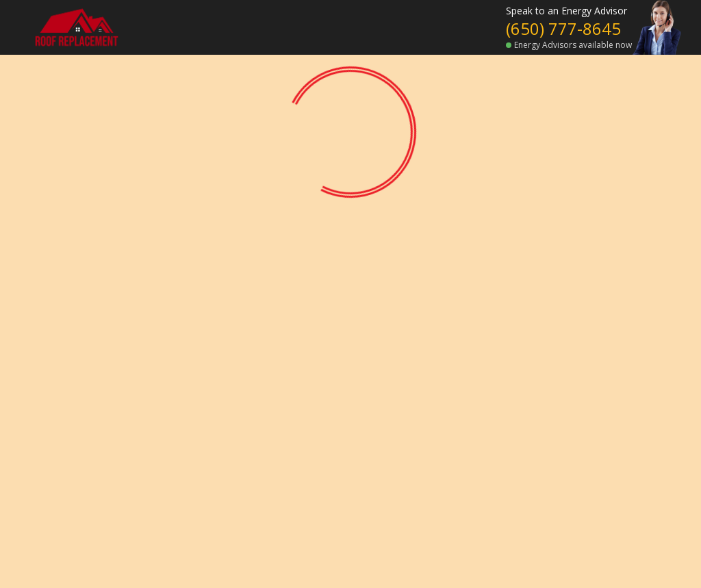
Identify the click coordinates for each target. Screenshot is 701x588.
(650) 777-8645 (563, 29)
